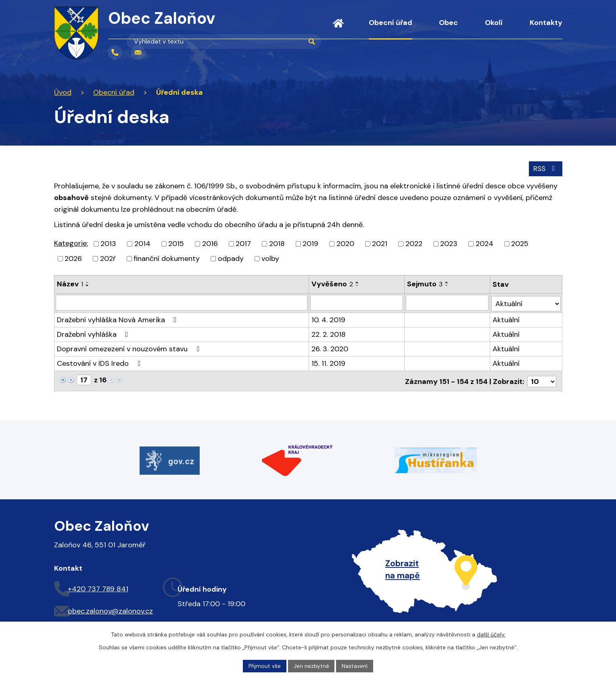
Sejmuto (425, 284)
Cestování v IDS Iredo (100, 362)
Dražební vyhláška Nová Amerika (118, 319)
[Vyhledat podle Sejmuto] (448, 302)
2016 (210, 243)
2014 (142, 243)
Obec (448, 23)
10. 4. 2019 (329, 319)
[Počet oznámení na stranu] (542, 379)
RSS (545, 168)
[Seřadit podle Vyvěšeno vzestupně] (358, 282)
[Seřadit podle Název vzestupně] (88, 282)
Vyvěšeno (333, 284)
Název (70, 284)
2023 (449, 243)
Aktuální (506, 319)
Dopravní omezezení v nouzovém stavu (130, 348)
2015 (176, 243)
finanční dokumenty (167, 258)
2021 (380, 243)
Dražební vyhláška (94, 333)
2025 (520, 243)
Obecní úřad (390, 23)
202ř (108, 258)
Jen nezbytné (311, 665)
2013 (108, 243)
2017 (243, 243)
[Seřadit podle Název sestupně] (88, 285)
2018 (277, 243)
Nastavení (355, 665)
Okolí (494, 23)
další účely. (491, 634)
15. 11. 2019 (329, 362)
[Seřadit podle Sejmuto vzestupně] (447, 282)
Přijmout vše (264, 665)
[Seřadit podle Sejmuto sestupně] (447, 285)
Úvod (338, 28)
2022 (414, 243)
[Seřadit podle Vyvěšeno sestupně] (358, 285)
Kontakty (546, 23)
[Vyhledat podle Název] (182, 302)
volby (270, 258)
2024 (484, 243)
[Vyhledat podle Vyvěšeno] (357, 302)
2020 (345, 243)
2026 (73, 258)
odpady (231, 258)
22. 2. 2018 (329, 333)
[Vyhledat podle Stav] (526, 302)
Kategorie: (71, 243)
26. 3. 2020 (330, 348)
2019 (310, 243)
